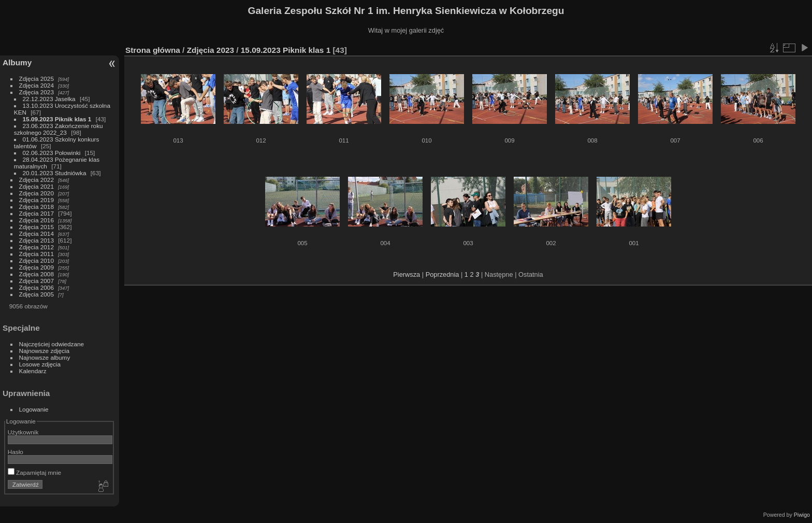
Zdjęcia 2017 (37, 213)
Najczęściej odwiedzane (52, 344)
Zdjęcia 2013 (37, 240)
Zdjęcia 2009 (37, 267)
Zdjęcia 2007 (37, 281)
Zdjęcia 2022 (37, 180)
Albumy (17, 62)
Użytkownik (23, 432)
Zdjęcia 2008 (37, 274)
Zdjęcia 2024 (37, 85)
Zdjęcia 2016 (37, 220)
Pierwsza (407, 274)
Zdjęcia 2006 (37, 287)
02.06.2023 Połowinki (53, 153)
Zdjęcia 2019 (37, 200)
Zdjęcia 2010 (37, 260)
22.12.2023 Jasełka (49, 99)
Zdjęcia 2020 (37, 193)
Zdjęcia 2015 (37, 227)
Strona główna (153, 50)
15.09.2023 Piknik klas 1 (57, 119)
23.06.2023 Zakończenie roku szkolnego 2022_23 (59, 129)
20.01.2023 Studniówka (55, 173)
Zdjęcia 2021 (37, 186)
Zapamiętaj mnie (34, 472)
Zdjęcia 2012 (37, 247)
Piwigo (802, 515)
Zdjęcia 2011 (37, 254)
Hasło (16, 452)
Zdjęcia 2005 (37, 294)
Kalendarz (33, 371)
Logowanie (34, 409)
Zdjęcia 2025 (37, 79)
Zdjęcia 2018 (37, 207)
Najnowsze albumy (45, 357)
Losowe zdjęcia (40, 364)
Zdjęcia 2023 (37, 92)
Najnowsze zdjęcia (44, 351)
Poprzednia (443, 274)
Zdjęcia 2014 (37, 234)
